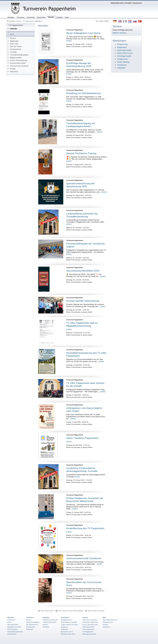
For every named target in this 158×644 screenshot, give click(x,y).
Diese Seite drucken (47, 611)
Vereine (18, 21)
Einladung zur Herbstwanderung (83, 93)
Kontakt (128, 3)
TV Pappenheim (28, 21)
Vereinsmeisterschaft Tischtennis (84, 558)
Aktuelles (13, 29)
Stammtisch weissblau (90, 620)
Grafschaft (30, 629)
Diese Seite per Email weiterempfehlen (71, 611)
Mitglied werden (15, 58)
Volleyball (121, 68)
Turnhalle (12, 52)
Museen (29, 620)
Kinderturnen (122, 59)
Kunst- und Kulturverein (90, 625)
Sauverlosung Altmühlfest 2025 (83, 271)
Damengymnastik (124, 50)
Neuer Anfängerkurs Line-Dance (83, 33)
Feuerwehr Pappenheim (90, 622)
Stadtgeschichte (66, 620)
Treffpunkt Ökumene (49, 622)
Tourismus (30, 617)
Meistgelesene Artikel (14, 627)
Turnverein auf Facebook (18, 66)
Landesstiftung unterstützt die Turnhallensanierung (82, 215)
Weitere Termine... (120, 33)
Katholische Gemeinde (50, 620)
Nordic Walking (123, 62)
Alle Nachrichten (13, 625)
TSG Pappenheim (88, 629)
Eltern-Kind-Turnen (125, 53)
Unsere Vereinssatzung (17, 60)
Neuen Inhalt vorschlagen (96, 611)
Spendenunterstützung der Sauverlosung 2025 (80, 185)
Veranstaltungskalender (15, 632)
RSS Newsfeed (12, 629)
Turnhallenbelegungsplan (18, 55)
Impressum (137, 3)
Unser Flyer (13, 44)
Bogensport (122, 47)
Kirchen (45, 625)
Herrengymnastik (124, 56)
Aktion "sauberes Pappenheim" (83, 438)
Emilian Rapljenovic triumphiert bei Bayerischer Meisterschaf (85, 500)
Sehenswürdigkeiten (33, 622)
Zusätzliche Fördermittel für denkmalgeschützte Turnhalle (82, 470)
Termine (12, 38)
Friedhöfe (46, 627)
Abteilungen (13, 41)
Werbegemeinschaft (89, 634)
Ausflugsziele (31, 627)
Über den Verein (15, 47)
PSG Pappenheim (88, 627)
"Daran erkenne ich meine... (70, 625)
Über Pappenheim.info (110, 620)
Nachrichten (11, 620)
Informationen (12, 634)
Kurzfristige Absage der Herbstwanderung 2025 (79, 65)
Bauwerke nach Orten (68, 634)
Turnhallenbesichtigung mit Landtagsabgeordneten (81, 125)
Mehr (105, 617)
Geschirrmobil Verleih (17, 63)
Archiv (11, 34)
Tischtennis (122, 65)
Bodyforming (122, 44)
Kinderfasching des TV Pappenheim (85, 528)
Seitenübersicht (117, 3)
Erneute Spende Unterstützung (83, 301)
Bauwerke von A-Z (67, 632)
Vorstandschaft (14, 49)
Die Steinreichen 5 (32, 625)
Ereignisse (64, 627)
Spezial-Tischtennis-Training (81, 153)
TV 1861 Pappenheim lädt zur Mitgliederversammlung (82, 324)
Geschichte (65, 617)
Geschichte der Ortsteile (69, 622)
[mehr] (69, 41)
